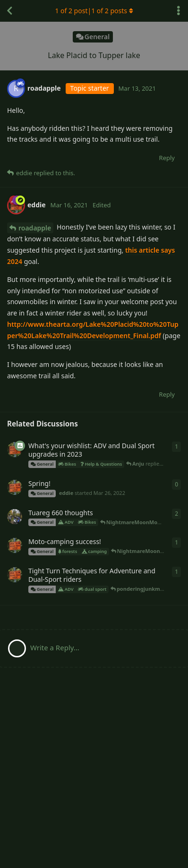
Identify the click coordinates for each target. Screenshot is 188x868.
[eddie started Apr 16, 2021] (15, 575)
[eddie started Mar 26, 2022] (15, 487)
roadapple (35, 228)
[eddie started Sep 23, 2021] (15, 545)
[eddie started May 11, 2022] (15, 450)
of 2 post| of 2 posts (94, 11)
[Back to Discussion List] (9, 11)
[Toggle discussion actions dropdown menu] (179, 11)
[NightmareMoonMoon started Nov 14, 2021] (15, 517)
